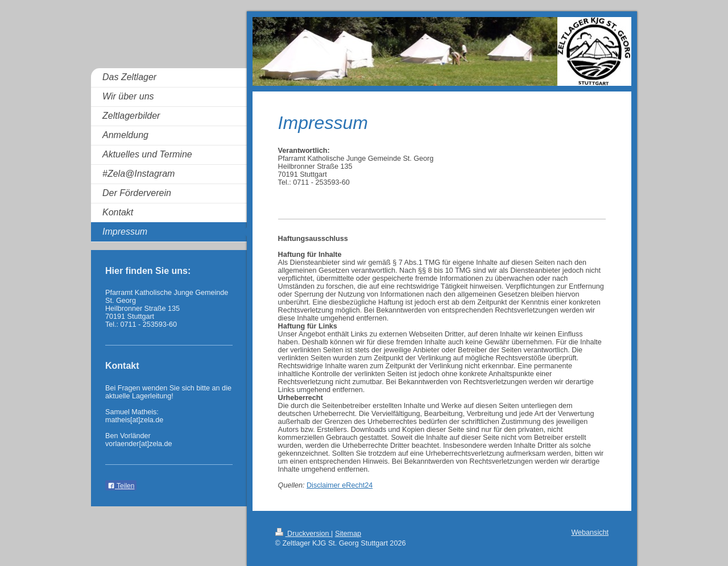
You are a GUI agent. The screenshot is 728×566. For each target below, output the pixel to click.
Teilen (121, 486)
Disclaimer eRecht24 (340, 485)
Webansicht (590, 532)
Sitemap (348, 534)
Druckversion (303, 534)
